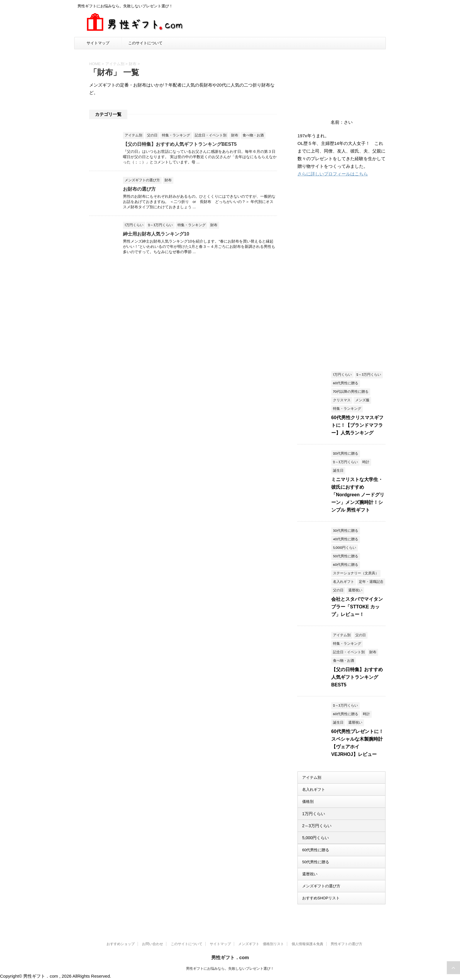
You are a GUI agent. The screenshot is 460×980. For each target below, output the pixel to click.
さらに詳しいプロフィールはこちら (333, 174)
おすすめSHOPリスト (321, 898)
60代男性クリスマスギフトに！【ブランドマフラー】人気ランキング (357, 425)
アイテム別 (312, 777)
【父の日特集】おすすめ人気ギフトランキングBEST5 (180, 144)
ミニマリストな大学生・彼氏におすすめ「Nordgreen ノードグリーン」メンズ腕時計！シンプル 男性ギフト (358, 495)
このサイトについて (145, 43)
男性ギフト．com (230, 958)
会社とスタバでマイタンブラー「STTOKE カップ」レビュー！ (357, 607)
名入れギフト (314, 789)
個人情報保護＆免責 (307, 944)
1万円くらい (314, 814)
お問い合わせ (153, 944)
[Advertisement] (341, 275)
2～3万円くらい (317, 826)
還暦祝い (310, 874)
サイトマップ (98, 43)
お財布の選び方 (139, 189)
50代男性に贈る (316, 862)
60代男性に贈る (316, 850)
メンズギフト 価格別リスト (261, 944)
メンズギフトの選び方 (321, 886)
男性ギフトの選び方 (346, 944)
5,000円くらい (316, 838)
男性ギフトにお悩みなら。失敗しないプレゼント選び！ (230, 969)
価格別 (308, 802)
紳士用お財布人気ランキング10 (156, 234)
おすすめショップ (121, 944)
